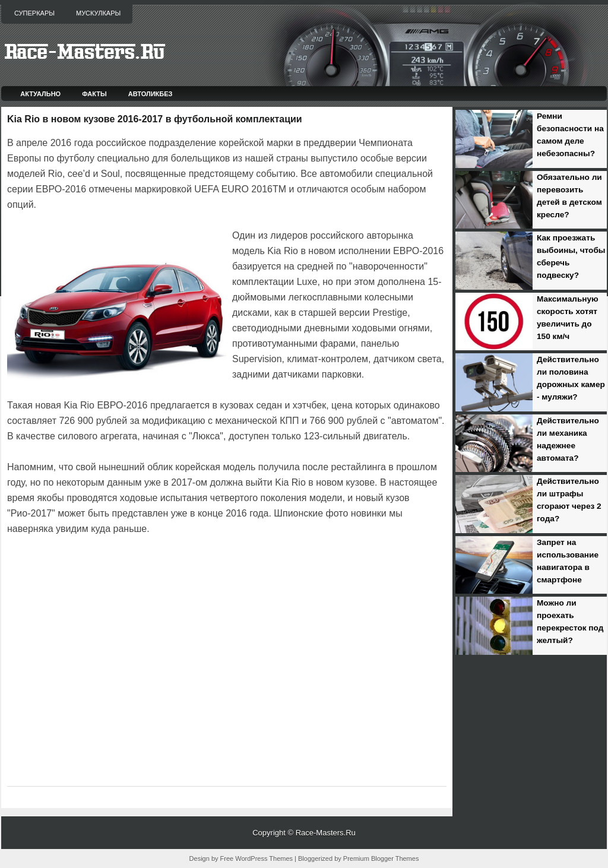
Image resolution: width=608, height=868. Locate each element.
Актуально (40, 94)
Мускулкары (98, 13)
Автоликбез (151, 94)
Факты (94, 94)
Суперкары (34, 13)
